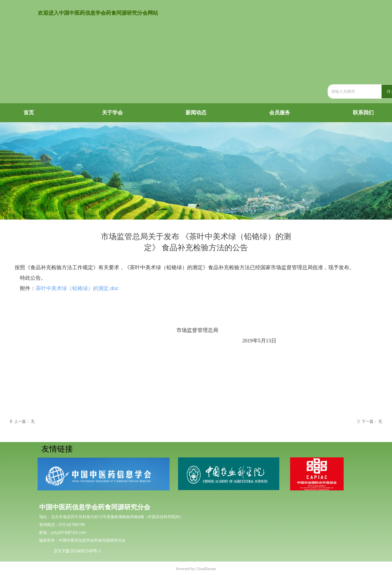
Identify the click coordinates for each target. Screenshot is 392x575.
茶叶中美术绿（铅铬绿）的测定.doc (77, 288)
